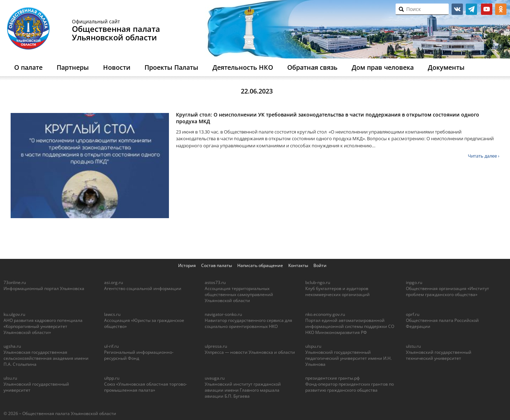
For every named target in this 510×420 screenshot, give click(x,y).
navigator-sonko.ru (223, 314)
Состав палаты (217, 265)
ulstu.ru (413, 346)
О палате (28, 67)
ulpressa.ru (216, 346)
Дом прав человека (383, 67)
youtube (487, 9)
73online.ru (15, 282)
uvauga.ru (215, 378)
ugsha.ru (12, 346)
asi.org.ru (114, 282)
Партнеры (73, 67)
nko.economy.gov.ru (325, 314)
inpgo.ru (414, 282)
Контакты (298, 265)
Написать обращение (260, 265)
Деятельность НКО (243, 67)
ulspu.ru (313, 346)
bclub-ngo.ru (318, 282)
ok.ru (501, 9)
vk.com (457, 9)
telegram (471, 9)
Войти (320, 265)
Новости (117, 67)
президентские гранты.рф (333, 378)
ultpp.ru (112, 378)
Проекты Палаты (171, 67)
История (187, 265)
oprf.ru (413, 314)
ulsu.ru (10, 378)
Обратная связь (312, 67)
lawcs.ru (112, 314)
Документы (446, 67)
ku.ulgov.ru (14, 314)
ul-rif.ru (111, 346)
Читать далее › (484, 156)
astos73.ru (215, 282)
